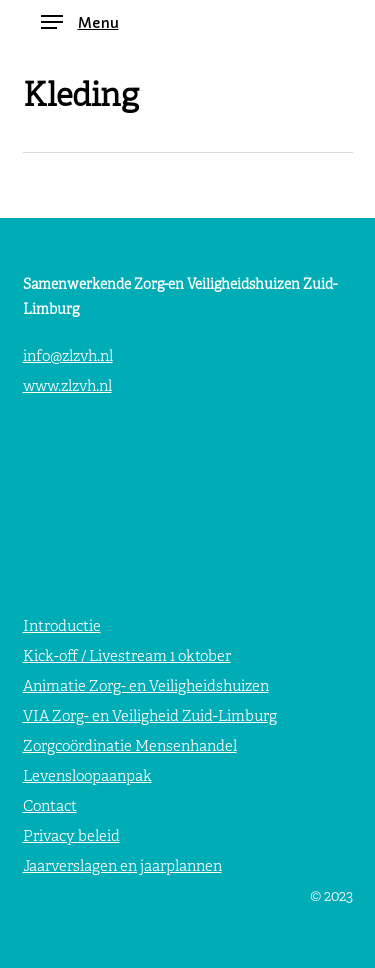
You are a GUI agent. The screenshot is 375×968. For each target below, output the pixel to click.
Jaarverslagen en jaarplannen (122, 867)
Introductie (62, 627)
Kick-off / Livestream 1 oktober (127, 657)
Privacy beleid (71, 837)
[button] (80, 22)
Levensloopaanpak (87, 777)
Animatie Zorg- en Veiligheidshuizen (146, 687)
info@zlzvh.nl (68, 357)
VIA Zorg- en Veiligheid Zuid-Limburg (150, 717)
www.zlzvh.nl (67, 387)
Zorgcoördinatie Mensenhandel (130, 747)
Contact (50, 807)
